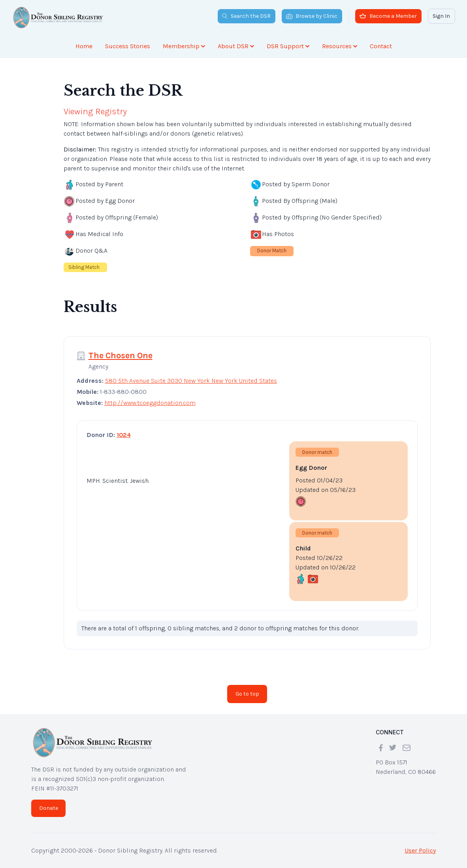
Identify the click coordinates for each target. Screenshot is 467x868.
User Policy (420, 850)
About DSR (236, 46)
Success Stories (128, 46)
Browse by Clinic (312, 16)
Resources (340, 46)
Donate (49, 808)
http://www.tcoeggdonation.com (150, 403)
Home (84, 46)
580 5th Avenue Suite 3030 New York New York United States (191, 381)
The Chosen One (121, 356)
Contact (381, 46)
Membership (184, 46)
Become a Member (388, 16)
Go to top (247, 694)
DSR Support (288, 46)
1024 (124, 435)
